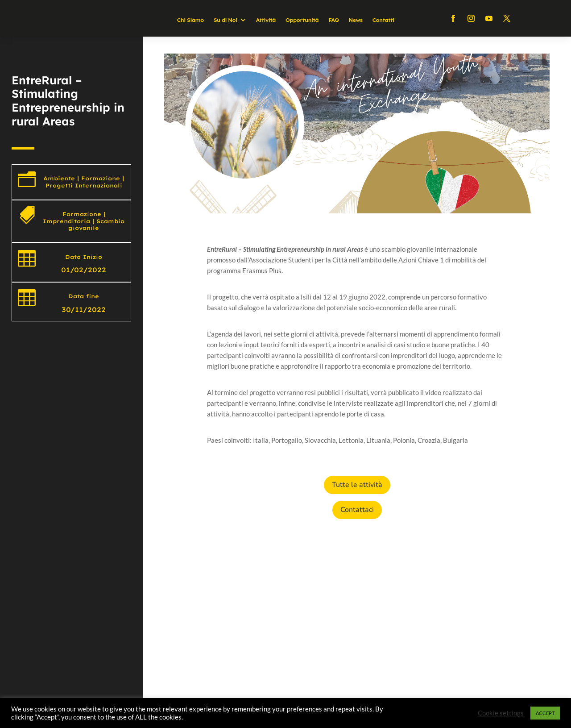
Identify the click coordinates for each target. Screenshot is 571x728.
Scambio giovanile (96, 225)
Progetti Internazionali (84, 185)
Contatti (383, 20)
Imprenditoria (66, 221)
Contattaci (357, 510)
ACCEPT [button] (545, 713)
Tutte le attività (357, 485)
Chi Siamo (190, 20)
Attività (265, 20)
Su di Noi (226, 20)
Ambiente (59, 178)
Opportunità (302, 20)
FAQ (333, 20)
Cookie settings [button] (501, 713)
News (355, 20)
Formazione (101, 178)
